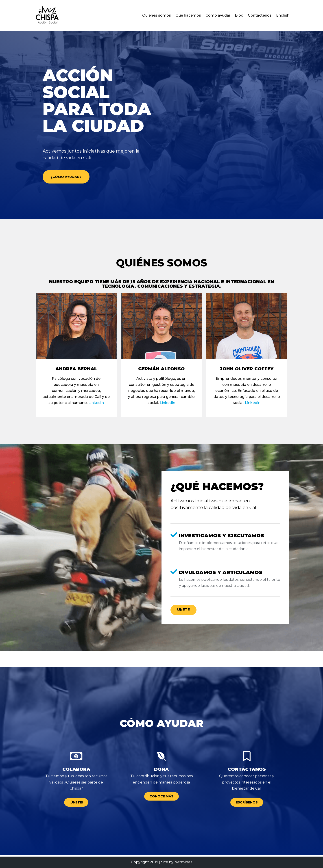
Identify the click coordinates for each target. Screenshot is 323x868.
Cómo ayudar (218, 15)
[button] (70, 177)
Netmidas (183, 862)
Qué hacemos (188, 15)
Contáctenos (260, 15)
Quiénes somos (157, 15)
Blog (239, 15)
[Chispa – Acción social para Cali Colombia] (47, 16)
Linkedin (96, 404)
